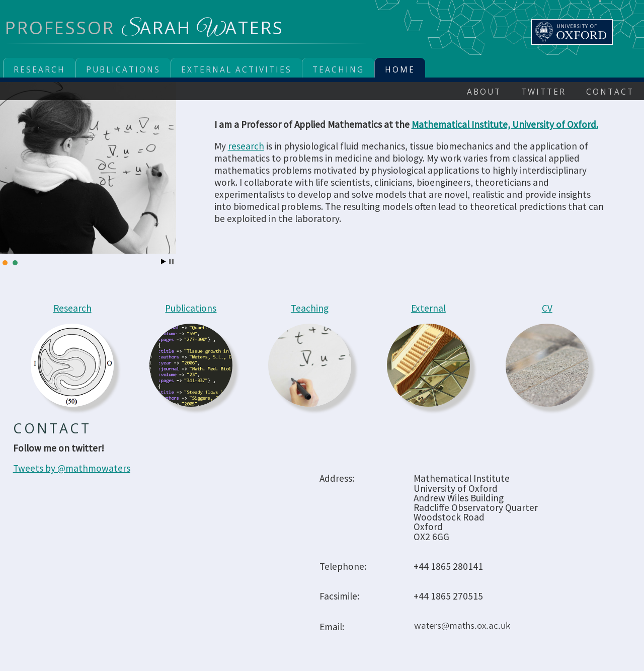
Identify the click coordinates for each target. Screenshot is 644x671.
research (246, 146)
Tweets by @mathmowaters (72, 468)
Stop (171, 262)
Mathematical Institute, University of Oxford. (505, 124)
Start (164, 262)
